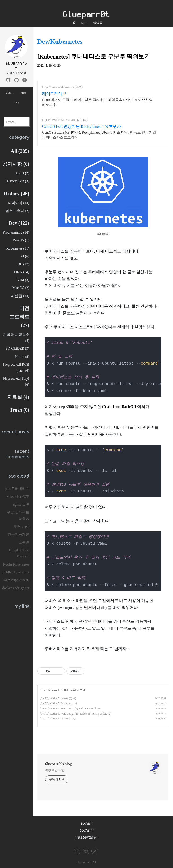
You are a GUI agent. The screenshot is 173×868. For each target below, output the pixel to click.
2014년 (7, 572)
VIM (23, 280)
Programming (16, 232)
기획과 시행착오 (16, 338)
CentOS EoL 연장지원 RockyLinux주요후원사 (82, 126)
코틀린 (24, 542)
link (16, 103)
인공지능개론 (18, 534)
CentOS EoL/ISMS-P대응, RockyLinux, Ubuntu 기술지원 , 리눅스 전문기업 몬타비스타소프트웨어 (99, 135)
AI (25, 256)
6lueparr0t (87, 862)
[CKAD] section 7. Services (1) (57, 703)
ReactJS (21, 240)
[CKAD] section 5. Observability (58, 719)
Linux (21, 272)
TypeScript (21, 572)
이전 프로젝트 (19, 317)
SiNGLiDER (17, 348)
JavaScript (10, 580)
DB (23, 264)
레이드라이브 (54, 94)
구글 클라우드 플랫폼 (18, 515)
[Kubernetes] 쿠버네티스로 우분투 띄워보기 (94, 57)
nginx (17, 504)
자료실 (18, 397)
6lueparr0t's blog (59, 764)
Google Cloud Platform (19, 553)
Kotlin (22, 357)
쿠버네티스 (20, 489)
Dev (19, 223)
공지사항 (16, 164)
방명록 (98, 23)
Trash (19, 410)
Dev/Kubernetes (60, 41)
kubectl (24, 580)
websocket (14, 497)
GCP (26, 497)
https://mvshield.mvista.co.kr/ (61, 120)
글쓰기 (95, 851)
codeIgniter (21, 588)
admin (10, 93)
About (22, 173)
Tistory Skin (18, 181)
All (20, 151)
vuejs (25, 526)
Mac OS (21, 288)
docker (7, 588)
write (23, 93)
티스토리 (77, 851)
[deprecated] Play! (16, 381)
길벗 (26, 504)
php (8, 489)
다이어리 (19, 203)
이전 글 (20, 296)
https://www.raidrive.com (58, 87)
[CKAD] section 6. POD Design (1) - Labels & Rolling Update (74, 714)
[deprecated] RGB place (16, 367)
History (16, 194)
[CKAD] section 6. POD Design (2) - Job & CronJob (68, 708)
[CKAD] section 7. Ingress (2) (56, 698)
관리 (86, 851)
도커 (17, 526)
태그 (84, 23)
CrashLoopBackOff (119, 407)
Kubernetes (18, 248)
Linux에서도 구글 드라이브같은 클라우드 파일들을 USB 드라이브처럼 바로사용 (97, 102)
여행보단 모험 (55, 770)
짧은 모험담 (17, 211)
